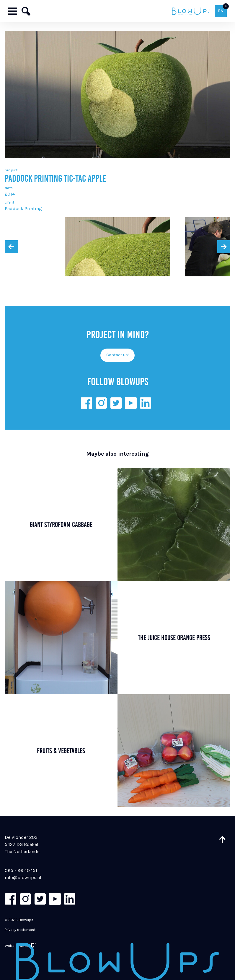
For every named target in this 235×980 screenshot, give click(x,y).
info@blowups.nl (23, 877)
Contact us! (117, 355)
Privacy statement (20, 930)
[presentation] (11, 247)
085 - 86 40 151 (21, 870)
